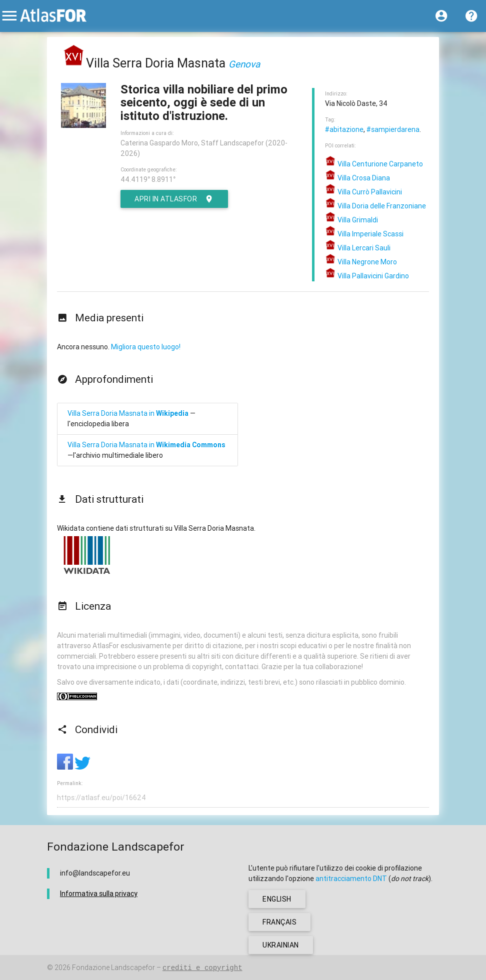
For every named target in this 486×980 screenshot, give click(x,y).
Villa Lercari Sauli (358, 248)
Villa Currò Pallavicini (363, 192)
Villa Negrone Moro (361, 262)
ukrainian (281, 945)
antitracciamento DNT (351, 879)
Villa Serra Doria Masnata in (128, 413)
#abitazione (344, 129)
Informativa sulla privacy (99, 894)
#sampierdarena (393, 129)
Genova (244, 64)
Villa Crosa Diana (357, 178)
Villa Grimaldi (351, 220)
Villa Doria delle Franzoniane (375, 206)
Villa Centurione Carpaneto (374, 164)
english (277, 899)
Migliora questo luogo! (146, 347)
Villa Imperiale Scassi (364, 234)
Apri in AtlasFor (174, 199)
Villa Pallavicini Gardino (367, 276)
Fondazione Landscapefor (113, 968)
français (279, 922)
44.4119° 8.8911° (148, 179)
